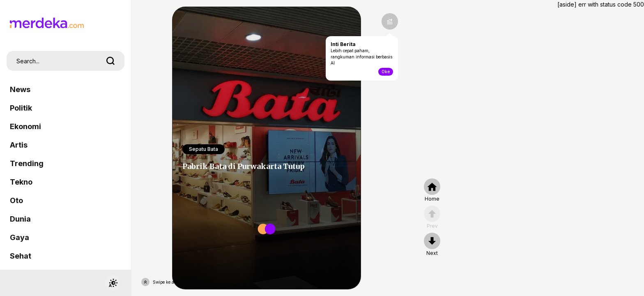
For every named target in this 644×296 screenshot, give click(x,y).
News (20, 89)
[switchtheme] (113, 283)
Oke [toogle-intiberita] (386, 72)
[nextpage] (432, 245)
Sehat (21, 256)
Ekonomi (25, 126)
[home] (432, 190)
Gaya (20, 237)
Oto (16, 200)
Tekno (21, 182)
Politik (21, 108)
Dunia (20, 219)
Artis (19, 145)
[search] (110, 61)
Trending (27, 163)
